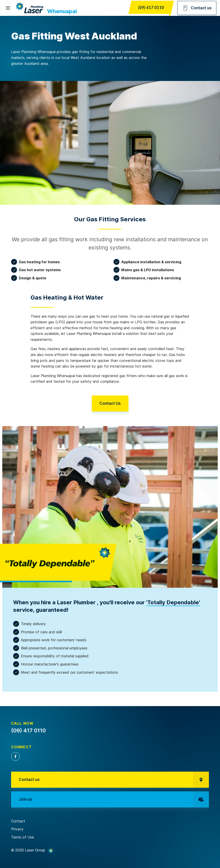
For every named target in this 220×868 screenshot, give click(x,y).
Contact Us (110, 403)
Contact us (197, 8)
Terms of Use (23, 837)
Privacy (17, 829)
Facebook (15, 756)
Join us (114, 799)
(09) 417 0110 (151, 7)
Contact (18, 821)
